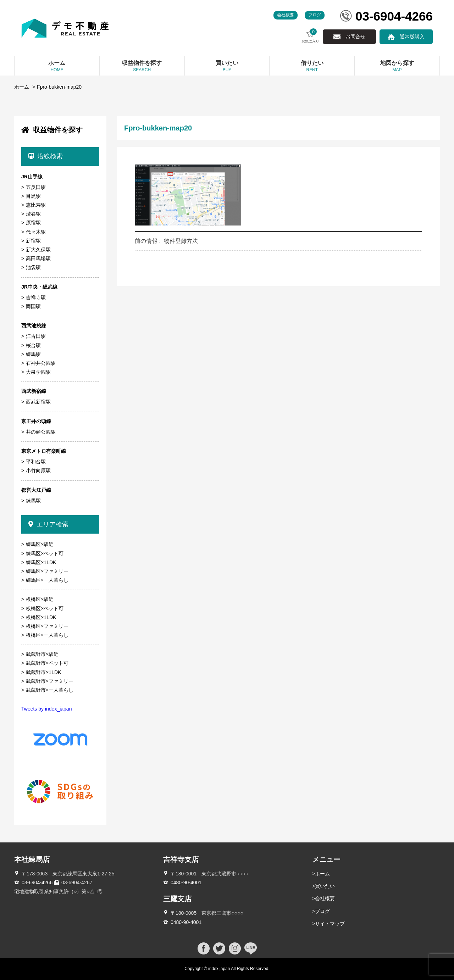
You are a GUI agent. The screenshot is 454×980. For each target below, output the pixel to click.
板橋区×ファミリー (47, 626)
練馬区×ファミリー (47, 571)
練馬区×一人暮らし (47, 580)
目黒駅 (33, 196)
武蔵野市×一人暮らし (50, 690)
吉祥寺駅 (36, 297)
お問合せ (355, 37)
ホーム (22, 87)
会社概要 (286, 15)
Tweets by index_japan (46, 709)
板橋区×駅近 (40, 599)
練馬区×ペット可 (45, 553)
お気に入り (310, 36)
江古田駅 (36, 336)
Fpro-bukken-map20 (59, 87)
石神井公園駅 (41, 363)
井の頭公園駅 (41, 432)
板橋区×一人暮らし (47, 635)
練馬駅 (33, 354)
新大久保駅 (38, 250)
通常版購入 (412, 37)
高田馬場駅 (38, 258)
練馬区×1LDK (41, 562)
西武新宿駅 (38, 402)
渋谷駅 (33, 214)
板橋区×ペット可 (45, 608)
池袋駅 (33, 267)
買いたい (325, 886)
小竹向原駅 (38, 470)
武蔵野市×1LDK (43, 672)
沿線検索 (46, 156)
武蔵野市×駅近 (42, 654)
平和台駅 (36, 462)
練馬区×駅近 (40, 544)
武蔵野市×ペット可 (47, 663)
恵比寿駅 (36, 205)
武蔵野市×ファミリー (50, 681)
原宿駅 (33, 223)
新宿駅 (33, 241)
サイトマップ (330, 924)
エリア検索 (48, 524)
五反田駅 (36, 187)
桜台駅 (33, 345)
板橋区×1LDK (41, 617)
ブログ (315, 15)
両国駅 (33, 306)
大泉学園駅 (38, 372)
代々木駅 (36, 232)
